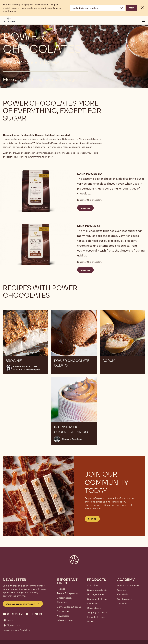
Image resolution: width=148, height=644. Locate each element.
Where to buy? (65, 620)
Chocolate (93, 585)
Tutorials (122, 603)
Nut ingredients (96, 594)
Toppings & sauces (97, 612)
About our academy (128, 585)
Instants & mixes (96, 617)
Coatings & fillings (97, 599)
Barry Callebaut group (69, 607)
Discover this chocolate (90, 200)
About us (62, 602)
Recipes (61, 589)
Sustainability (64, 598)
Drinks (91, 621)
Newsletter (63, 616)
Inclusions (92, 603)
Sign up (92, 519)
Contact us (63, 611)
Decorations (94, 608)
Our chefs (123, 594)
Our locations (125, 599)
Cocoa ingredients (97, 590)
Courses (122, 590)
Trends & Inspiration (68, 593)
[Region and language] (97, 8)
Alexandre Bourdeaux (72, 439)
